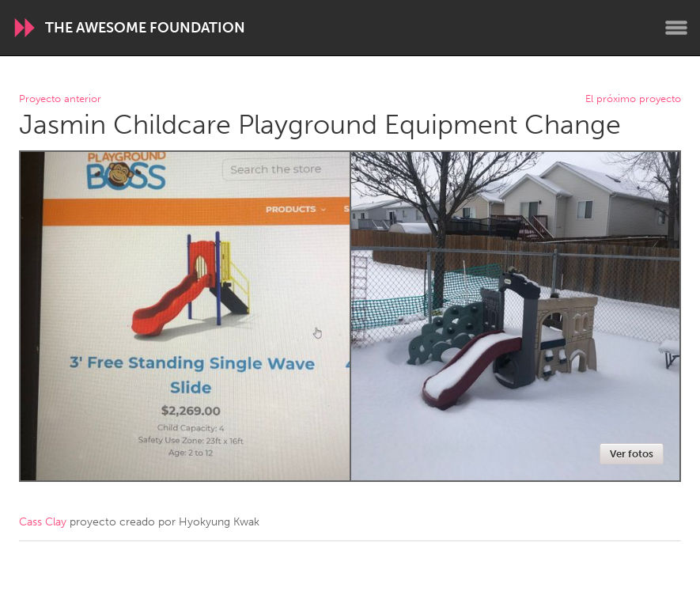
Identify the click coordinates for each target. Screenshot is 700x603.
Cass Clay (43, 522)
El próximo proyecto (633, 99)
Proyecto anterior (60, 99)
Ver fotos (632, 454)
